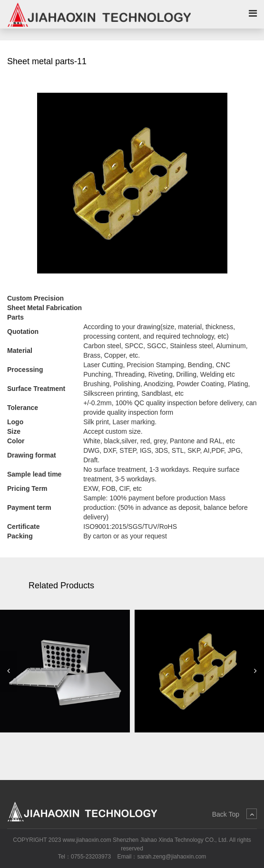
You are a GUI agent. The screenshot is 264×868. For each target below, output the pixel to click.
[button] (9, 671)
